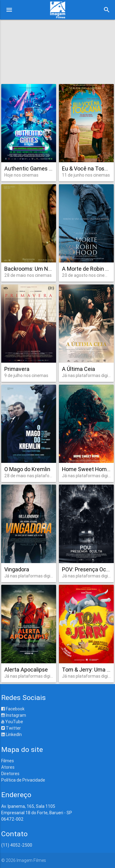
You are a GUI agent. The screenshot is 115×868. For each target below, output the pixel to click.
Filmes (8, 761)
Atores (8, 767)
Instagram (14, 715)
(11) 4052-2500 (17, 845)
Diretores (10, 774)
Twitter (11, 728)
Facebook (13, 709)
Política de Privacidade (23, 780)
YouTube (12, 722)
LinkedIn (11, 734)
